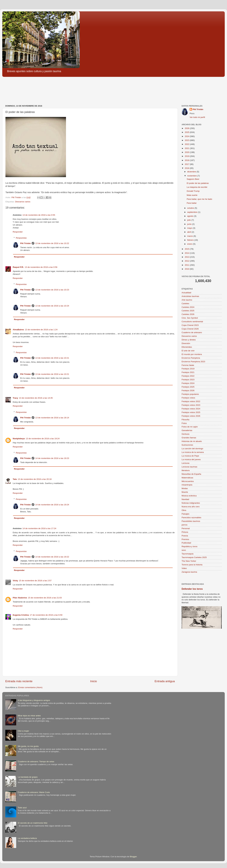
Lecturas (186, 463)
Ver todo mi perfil (197, 117)
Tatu (15, 479)
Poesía (185, 536)
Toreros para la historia (192, 565)
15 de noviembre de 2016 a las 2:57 (35, 581)
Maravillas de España (191, 474)
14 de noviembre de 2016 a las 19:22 (52, 557)
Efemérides (187, 347)
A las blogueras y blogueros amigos (34, 700)
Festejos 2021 (188, 372)
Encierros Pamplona (191, 358)
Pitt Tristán (26, 243)
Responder (18, 232)
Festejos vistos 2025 (191, 412)
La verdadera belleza (27, 838)
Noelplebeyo (19, 439)
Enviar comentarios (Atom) (30, 687)
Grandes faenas (189, 438)
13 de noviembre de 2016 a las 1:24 (41, 330)
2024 (187, 136)
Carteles (185, 304)
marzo (190, 236)
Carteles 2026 (188, 314)
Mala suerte (192, 195)
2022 (187, 144)
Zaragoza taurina (189, 572)
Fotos (184, 423)
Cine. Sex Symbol (190, 318)
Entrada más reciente (19, 681)
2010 (187, 269)
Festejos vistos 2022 (191, 401)
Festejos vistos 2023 (191, 405)
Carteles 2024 (188, 307)
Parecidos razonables (191, 518)
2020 (187, 152)
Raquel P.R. (18, 267)
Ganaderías (187, 430)
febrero (191, 240)
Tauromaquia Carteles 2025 (194, 557)
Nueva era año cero (191, 507)
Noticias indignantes (191, 503)
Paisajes (185, 514)
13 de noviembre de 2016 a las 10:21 (52, 358)
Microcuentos (188, 481)
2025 (187, 132)
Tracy (15, 398)
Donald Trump (193, 191)
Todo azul (22, 808)
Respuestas (21, 238)
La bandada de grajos (28, 777)
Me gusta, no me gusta (28, 746)
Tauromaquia (188, 554)
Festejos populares (190, 394)
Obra (184, 510)
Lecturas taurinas (189, 467)
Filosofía (185, 420)
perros (184, 525)
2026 (187, 128)
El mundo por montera (192, 354)
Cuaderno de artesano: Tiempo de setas (36, 762)
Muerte (185, 492)
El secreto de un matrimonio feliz (33, 823)
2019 (187, 156)
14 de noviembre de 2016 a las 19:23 (52, 458)
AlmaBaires (18, 330)
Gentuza (185, 434)
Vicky (15, 581)
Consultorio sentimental (192, 322)
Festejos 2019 (188, 369)
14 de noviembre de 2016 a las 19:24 (52, 505)
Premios (185, 539)
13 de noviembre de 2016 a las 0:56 (41, 267)
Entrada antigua (165, 681)
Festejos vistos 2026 (191, 416)
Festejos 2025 (188, 387)
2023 (187, 140)
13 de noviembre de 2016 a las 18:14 (52, 418)
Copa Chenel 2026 (190, 329)
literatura (186, 470)
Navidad (185, 499)
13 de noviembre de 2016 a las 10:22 (52, 243)
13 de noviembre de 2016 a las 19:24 (43, 439)
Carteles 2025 (188, 311)
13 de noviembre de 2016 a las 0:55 (39, 215)
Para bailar (192, 203)
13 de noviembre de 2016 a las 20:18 (35, 479)
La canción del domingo (192, 449)
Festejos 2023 (188, 380)
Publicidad (186, 543)
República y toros (189, 546)
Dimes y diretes (189, 340)
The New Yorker (189, 561)
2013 (187, 257)
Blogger (133, 857)
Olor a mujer (23, 731)
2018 (187, 160)
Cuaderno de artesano (192, 332)
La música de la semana (193, 452)
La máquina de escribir (197, 187)
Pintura (185, 532)
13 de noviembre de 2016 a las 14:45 (36, 398)
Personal (186, 528)
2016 (187, 168)
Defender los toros (192, 589)
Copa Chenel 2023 (190, 325)
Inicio (94, 681)
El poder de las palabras (198, 183)
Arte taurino (187, 300)
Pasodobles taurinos (191, 521)
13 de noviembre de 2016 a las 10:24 (52, 306)
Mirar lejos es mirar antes (29, 716)
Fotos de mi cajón (190, 427)
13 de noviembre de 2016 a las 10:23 (52, 290)
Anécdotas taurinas (190, 296)
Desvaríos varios (23, 202)
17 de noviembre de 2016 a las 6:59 (46, 615)
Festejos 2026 (188, 391)
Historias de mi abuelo (192, 441)
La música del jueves (191, 459)
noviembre (192, 176)
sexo (184, 550)
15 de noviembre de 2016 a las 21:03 (45, 598)
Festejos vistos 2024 (191, 409)
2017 (187, 164)
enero (190, 244)
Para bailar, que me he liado (199, 199)
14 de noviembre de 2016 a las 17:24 (39, 528)
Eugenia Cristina (21, 615)
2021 (187, 148)
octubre (191, 208)
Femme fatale (188, 365)
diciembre (192, 172)
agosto (191, 216)
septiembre (193, 212)
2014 (187, 253)
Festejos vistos (188, 398)
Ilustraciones (187, 445)
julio (189, 220)
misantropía (187, 485)
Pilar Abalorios (20, 598)
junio (190, 224)
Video (184, 568)
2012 (187, 261)
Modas (185, 488)
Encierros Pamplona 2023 (193, 362)
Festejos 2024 (188, 383)
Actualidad (186, 293)
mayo (190, 228)
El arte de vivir (188, 351)
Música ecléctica (189, 496)
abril (189, 232)
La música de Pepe (190, 456)
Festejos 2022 (188, 376)
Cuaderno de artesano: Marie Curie (34, 792)
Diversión (186, 343)
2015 (187, 249)
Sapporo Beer (193, 179)
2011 (187, 265)
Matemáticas (187, 478)
